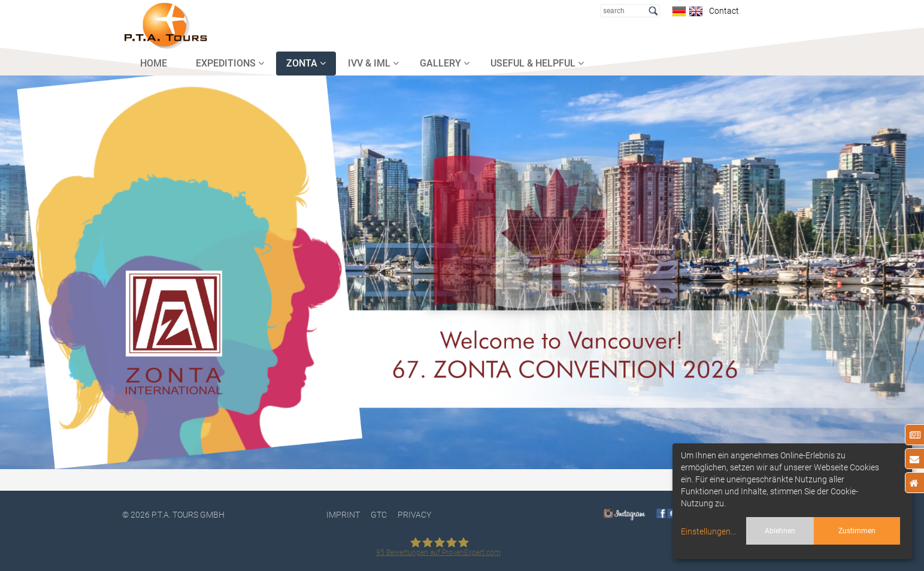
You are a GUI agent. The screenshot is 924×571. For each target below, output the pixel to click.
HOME (154, 63)
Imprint (343, 515)
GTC (379, 515)
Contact (722, 11)
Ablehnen (780, 531)
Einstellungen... (708, 531)
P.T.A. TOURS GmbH (188, 515)
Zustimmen (857, 531)
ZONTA (306, 63)
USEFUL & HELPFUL (537, 63)
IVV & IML (373, 63)
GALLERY (445, 63)
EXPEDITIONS (230, 63)
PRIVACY (414, 515)
